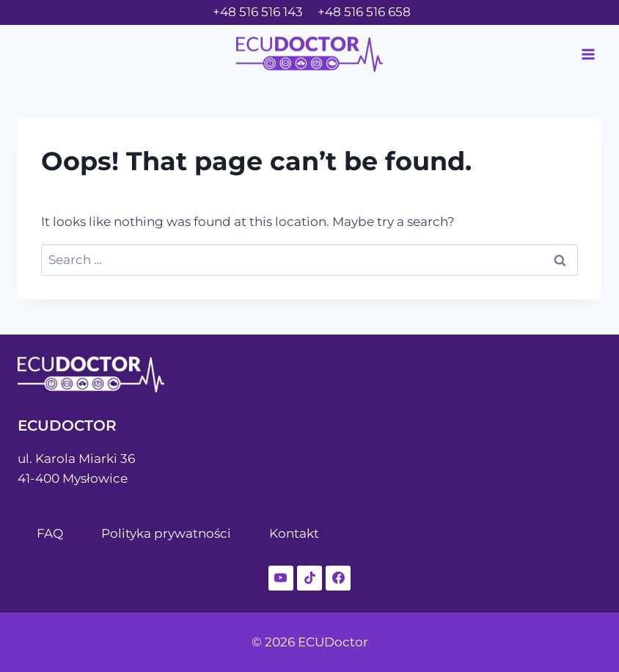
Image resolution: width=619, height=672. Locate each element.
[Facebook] (338, 578)
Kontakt (294, 533)
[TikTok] (309, 578)
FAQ (50, 533)
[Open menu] (588, 54)
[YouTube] (281, 578)
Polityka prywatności (166, 533)
